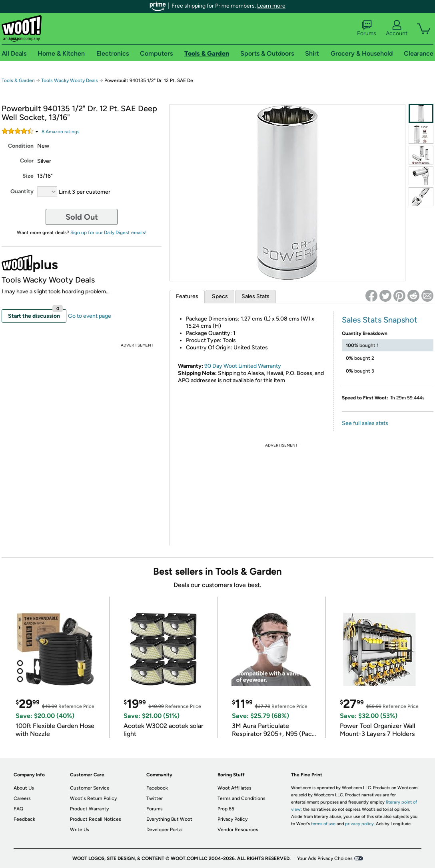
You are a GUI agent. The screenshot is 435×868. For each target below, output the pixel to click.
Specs (220, 296)
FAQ (18, 809)
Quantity (22, 191)
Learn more (271, 6)
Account (397, 28)
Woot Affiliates (234, 788)
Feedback (24, 819)
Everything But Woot (169, 819)
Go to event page (90, 316)
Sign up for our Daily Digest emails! (109, 233)
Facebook (157, 788)
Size (28, 176)
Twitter (155, 798)
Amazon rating (61, 132)
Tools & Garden (18, 80)
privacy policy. (360, 824)
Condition (21, 146)
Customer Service (90, 788)
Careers (22, 798)
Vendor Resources (238, 830)
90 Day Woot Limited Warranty (243, 366)
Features (187, 296)
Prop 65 (226, 809)
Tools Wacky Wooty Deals (70, 80)
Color (27, 161)
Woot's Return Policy (93, 798)
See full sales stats (365, 423)
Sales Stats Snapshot (380, 320)
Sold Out (82, 217)
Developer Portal (165, 830)
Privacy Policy (232, 819)
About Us (24, 788)
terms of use (323, 824)
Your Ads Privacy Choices (325, 858)
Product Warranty (89, 809)
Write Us (80, 830)
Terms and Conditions (241, 798)
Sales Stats (255, 296)
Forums (367, 28)
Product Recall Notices (96, 819)
